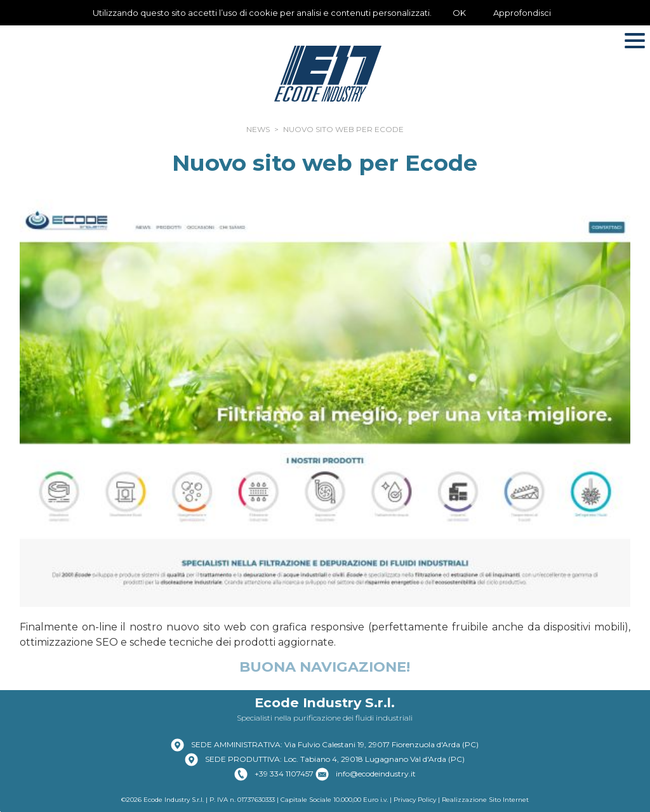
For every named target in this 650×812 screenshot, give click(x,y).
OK (459, 13)
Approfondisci (522, 13)
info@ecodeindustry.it (376, 774)
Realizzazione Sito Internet (485, 800)
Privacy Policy (415, 800)
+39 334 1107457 (284, 774)
